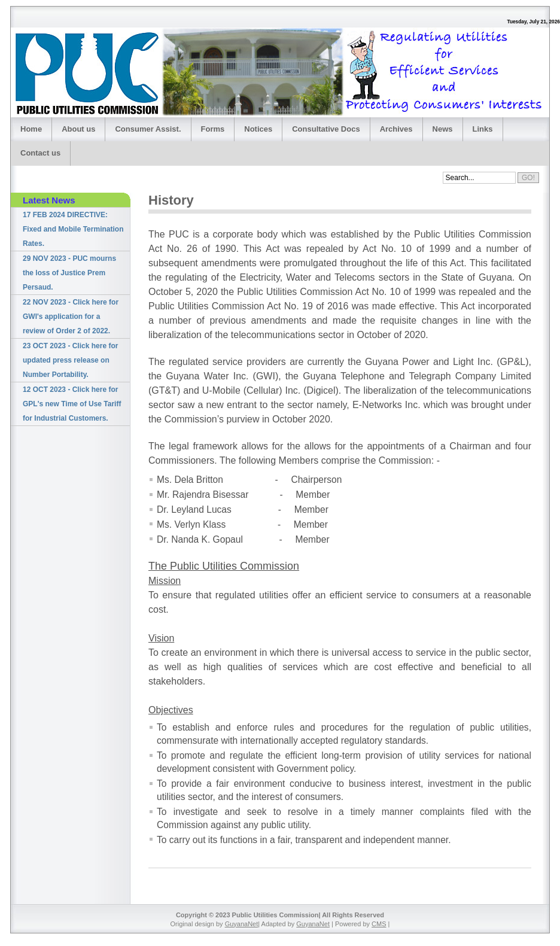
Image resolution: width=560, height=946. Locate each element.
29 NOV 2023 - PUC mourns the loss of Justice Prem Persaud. (69, 273)
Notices (258, 129)
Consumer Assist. (148, 129)
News (443, 129)
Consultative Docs (326, 129)
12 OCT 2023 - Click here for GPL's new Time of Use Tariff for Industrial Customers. (72, 404)
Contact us (40, 153)
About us (78, 129)
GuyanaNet (242, 924)
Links (483, 129)
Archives (396, 129)
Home (31, 129)
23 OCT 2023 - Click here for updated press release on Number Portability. (70, 360)
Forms (213, 129)
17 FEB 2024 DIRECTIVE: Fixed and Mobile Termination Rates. (73, 229)
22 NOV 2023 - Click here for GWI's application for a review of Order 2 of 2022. (71, 317)
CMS (379, 924)
